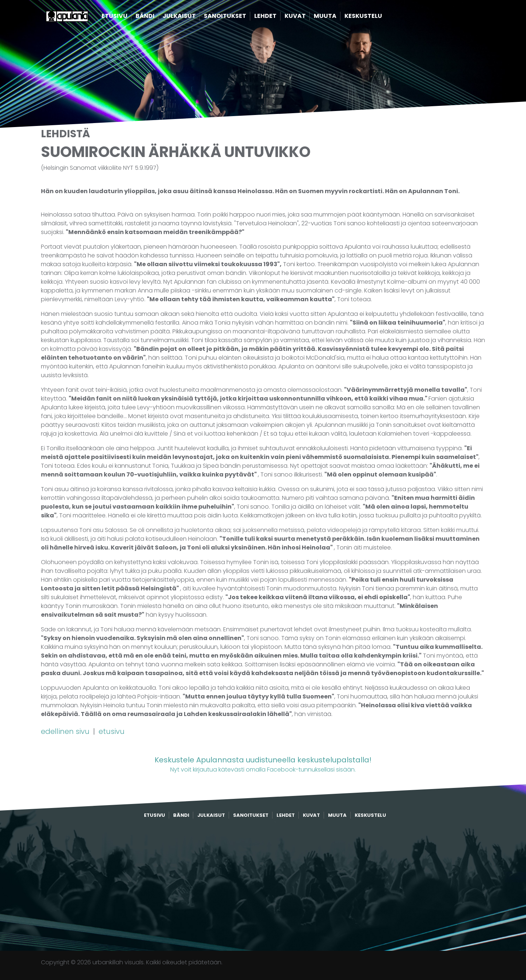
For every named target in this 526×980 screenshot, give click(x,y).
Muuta (336, 17)
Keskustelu (375, 17)
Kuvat (306, 17)
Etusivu (126, 17)
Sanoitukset (236, 17)
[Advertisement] (263, 885)
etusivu (112, 731)
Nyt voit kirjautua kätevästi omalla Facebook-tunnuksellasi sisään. (263, 764)
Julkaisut (190, 17)
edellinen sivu (66, 731)
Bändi (156, 17)
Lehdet (277, 17)
